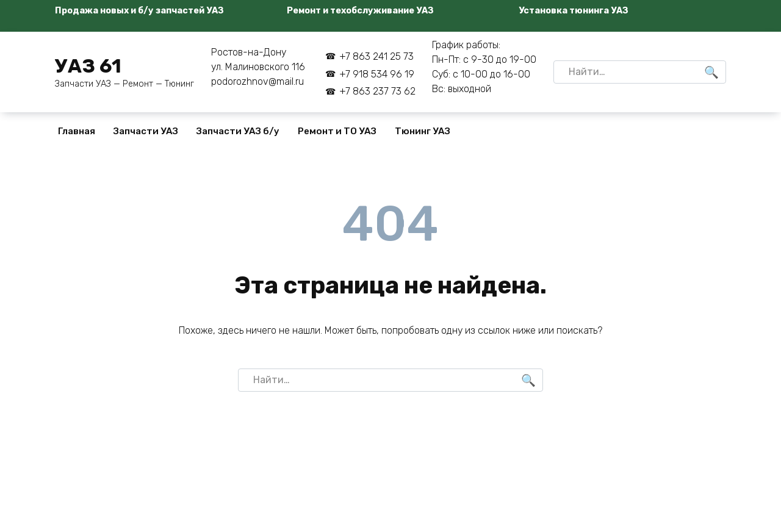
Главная (77, 131)
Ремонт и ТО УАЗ (337, 131)
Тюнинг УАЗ (423, 131)
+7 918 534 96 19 (377, 74)
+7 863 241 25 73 (376, 56)
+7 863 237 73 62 (377, 91)
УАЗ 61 (88, 66)
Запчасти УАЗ (146, 131)
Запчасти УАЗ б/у (238, 131)
